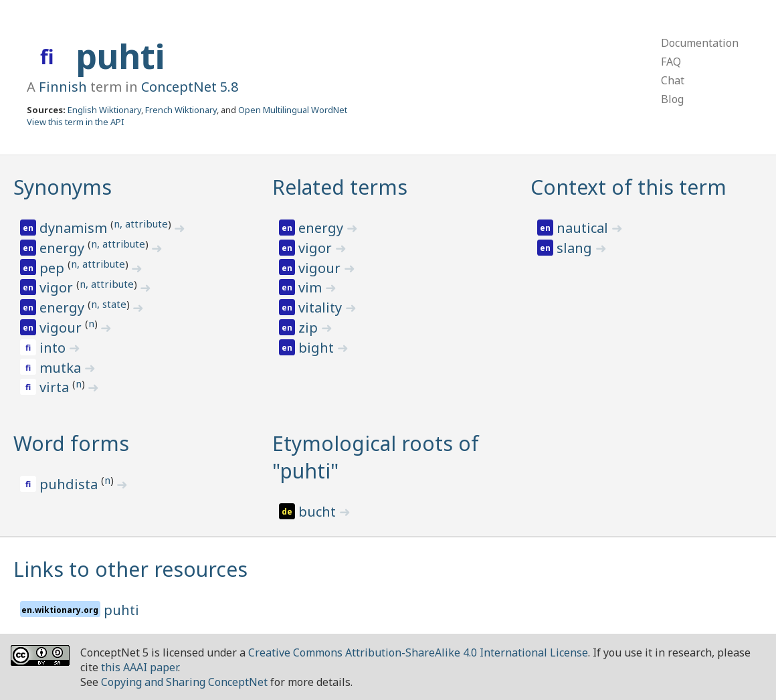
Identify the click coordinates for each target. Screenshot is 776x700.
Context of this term (628, 187)
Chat (673, 80)
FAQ (671, 62)
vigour (62, 328)
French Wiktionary (181, 110)
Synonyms (63, 187)
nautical (584, 228)
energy (64, 248)
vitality (322, 308)
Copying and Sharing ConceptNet (184, 682)
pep (54, 268)
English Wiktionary (104, 110)
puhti (120, 56)
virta (56, 387)
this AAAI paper (139, 667)
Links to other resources (130, 569)
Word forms (71, 443)
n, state (109, 304)
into (54, 348)
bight (318, 348)
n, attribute (141, 224)
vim (312, 287)
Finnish (63, 87)
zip (310, 328)
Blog (672, 99)
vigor (58, 287)
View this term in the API (76, 122)
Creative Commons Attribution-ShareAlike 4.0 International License (418, 652)
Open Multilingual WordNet (293, 110)
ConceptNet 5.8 (190, 87)
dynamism (75, 228)
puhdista (70, 484)
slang (576, 248)
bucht (319, 512)
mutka (62, 368)
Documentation (700, 43)
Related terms (340, 187)
